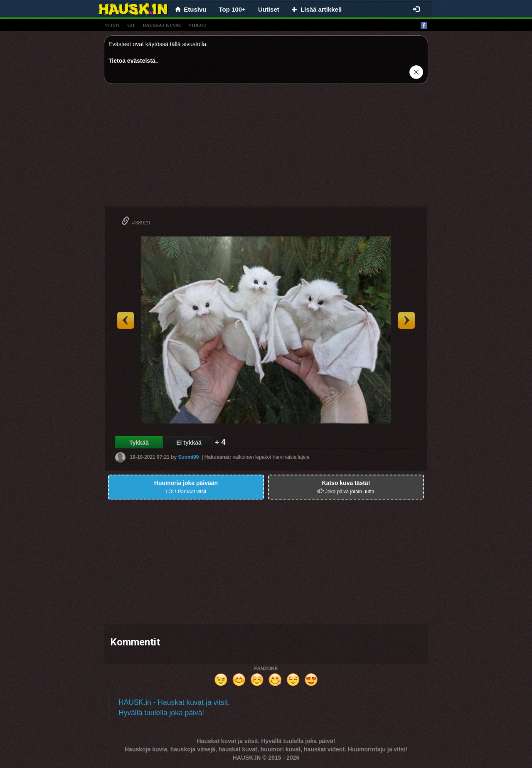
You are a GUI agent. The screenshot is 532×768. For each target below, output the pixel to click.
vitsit (112, 25)
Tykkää (139, 443)
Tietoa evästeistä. (133, 61)
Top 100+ (232, 9)
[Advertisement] (266, 148)
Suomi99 (188, 457)
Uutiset (269, 9)
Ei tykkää (189, 443)
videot (198, 25)
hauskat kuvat (162, 25)
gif (131, 25)
